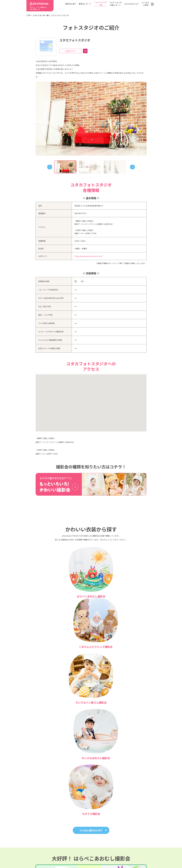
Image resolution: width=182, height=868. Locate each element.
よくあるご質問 (145, 4)
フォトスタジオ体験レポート (115, 4)
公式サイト (71, 51)
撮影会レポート (85, 4)
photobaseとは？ (132, 4)
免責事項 (115, 858)
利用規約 (37, 858)
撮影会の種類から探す (75, 841)
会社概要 (92, 845)
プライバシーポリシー (92, 858)
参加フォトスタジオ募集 (139, 858)
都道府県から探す (73, 837)
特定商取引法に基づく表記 (62, 858)
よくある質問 (121, 841)
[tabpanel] (91, 119)
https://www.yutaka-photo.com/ (88, 256)
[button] (91, 401)
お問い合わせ (140, 841)
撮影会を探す (71, 4)
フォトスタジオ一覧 (100, 4)
